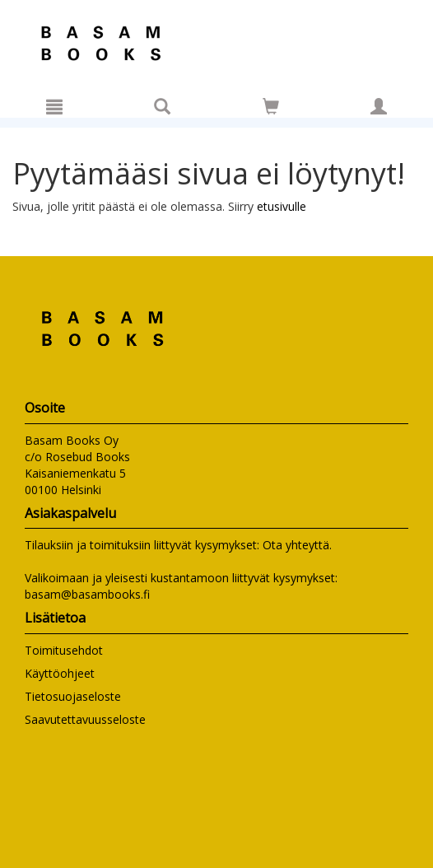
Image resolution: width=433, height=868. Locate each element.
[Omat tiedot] (379, 106)
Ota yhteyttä (296, 545)
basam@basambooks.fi (87, 594)
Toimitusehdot (64, 650)
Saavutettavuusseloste (85, 719)
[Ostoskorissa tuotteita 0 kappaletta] (271, 109)
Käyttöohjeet (60, 673)
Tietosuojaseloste (73, 696)
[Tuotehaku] (162, 106)
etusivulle (282, 206)
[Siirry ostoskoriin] (271, 106)
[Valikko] (54, 106)
